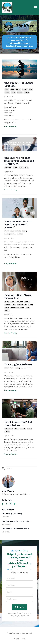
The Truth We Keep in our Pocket (16, 529)
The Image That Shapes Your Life (19, 84)
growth (7, 89)
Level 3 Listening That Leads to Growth (18, 423)
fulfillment (8, 305)
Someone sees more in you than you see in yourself (18, 224)
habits (12, 368)
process (7, 308)
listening (7, 432)
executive (27, 302)
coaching (13, 231)
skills (29, 368)
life (26, 305)
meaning (31, 305)
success (27, 308)
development (8, 168)
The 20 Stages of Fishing (12, 514)
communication (9, 429)
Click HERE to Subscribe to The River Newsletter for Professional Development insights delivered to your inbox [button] (20, 42)
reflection (20, 92)
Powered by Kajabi (19, 639)
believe (7, 231)
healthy (12, 89)
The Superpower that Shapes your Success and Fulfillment (19, 161)
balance (7, 302)
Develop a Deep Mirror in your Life (18, 297)
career (13, 302)
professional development (17, 308)
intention (18, 89)
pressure (21, 168)
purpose (13, 92)
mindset (24, 89)
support (14, 234)
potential (7, 92)
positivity (30, 89)
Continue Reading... (11, 126)
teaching (20, 234)
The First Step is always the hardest (16, 521)
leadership (20, 305)
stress (27, 168)
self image (26, 92)
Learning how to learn (18, 364)
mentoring (7, 234)
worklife (7, 311)
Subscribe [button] (19, 607)
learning (24, 231)
